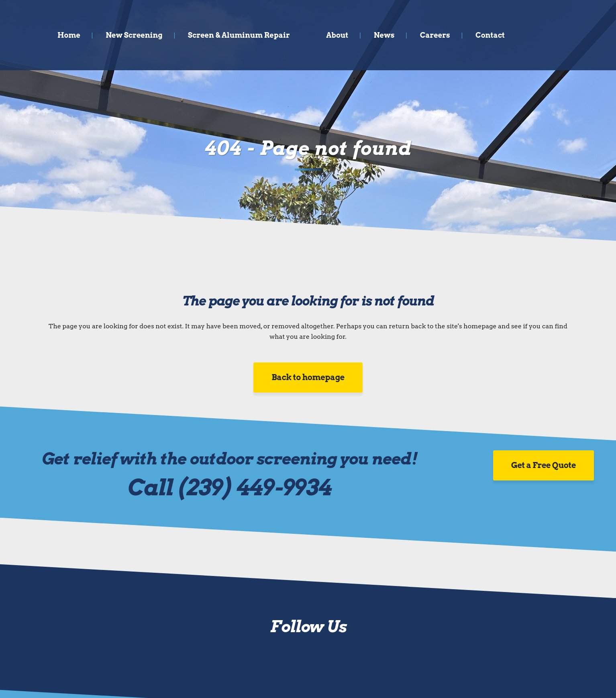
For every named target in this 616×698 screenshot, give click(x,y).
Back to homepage (308, 377)
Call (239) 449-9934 (229, 487)
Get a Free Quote (544, 465)
